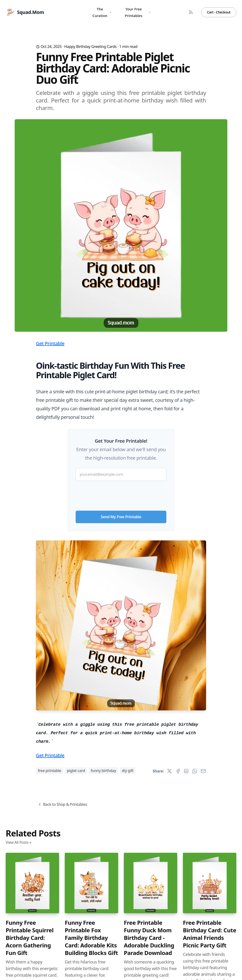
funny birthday (104, 771)
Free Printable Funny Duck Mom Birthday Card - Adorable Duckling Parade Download (149, 938)
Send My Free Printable (121, 517)
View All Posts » (18, 842)
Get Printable (50, 343)
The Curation (102, 12)
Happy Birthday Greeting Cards (91, 47)
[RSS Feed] (191, 12)
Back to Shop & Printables (62, 804)
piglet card (76, 771)
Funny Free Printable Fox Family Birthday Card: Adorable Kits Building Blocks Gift (91, 938)
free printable (50, 771)
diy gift (128, 771)
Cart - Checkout (219, 12)
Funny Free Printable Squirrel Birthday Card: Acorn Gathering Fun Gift (30, 938)
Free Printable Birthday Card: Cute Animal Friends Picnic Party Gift (210, 934)
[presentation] (121, 494)
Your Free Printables (138, 12)
